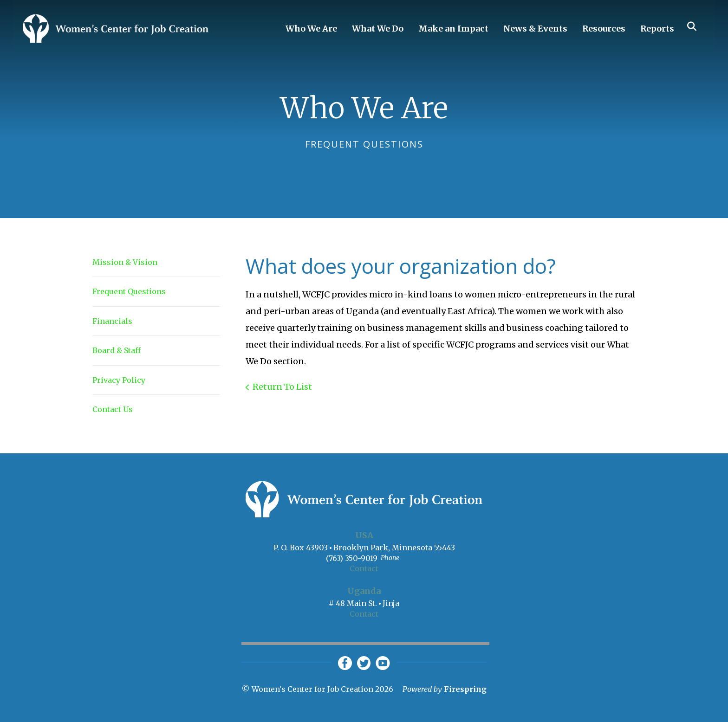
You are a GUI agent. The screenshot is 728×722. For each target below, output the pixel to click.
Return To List (282, 387)
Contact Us (113, 409)
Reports (657, 29)
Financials (112, 321)
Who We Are (311, 29)
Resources (604, 29)
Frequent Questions (129, 291)
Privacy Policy (119, 380)
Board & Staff (117, 350)
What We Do (378, 29)
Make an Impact (453, 29)
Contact (364, 568)
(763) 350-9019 (352, 558)
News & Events (535, 29)
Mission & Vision (125, 262)
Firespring (465, 689)
